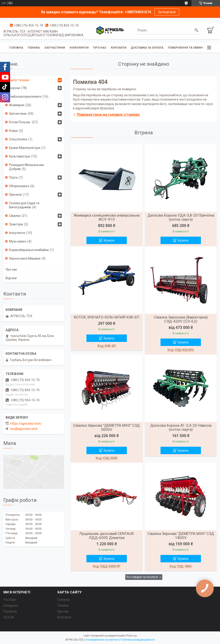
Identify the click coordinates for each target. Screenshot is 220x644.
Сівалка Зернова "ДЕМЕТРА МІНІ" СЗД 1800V (181, 536)
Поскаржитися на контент (102, 640)
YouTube (10, 600)
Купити (109, 240)
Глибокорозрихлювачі (25, 96)
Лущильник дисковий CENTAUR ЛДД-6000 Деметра (107, 536)
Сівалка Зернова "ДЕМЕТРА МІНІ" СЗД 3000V (107, 427)
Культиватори (20, 156)
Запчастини (55, 48)
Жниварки (17, 105)
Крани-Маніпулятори (25, 148)
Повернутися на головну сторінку (108, 114)
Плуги (13, 177)
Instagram (11, 606)
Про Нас (100, 48)
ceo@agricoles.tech (24, 429)
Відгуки (11, 278)
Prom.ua (132, 636)
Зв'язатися (167, 12)
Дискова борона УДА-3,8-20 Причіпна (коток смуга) (181, 217)
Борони (14, 88)
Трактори (16, 224)
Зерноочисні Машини (25, 258)
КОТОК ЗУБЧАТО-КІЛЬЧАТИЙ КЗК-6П (107, 317)
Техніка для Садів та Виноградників (24, 205)
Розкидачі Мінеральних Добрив (26, 167)
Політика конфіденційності (138, 640)
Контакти (119, 48)
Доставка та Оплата (147, 48)
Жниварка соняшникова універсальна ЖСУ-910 (107, 217)
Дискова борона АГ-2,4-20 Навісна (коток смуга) (181, 427)
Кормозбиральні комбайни (29, 250)
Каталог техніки (17, 80)
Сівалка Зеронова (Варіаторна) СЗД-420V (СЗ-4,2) (181, 319)
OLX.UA (9, 617)
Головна (16, 48)
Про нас (11, 269)
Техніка (34, 48)
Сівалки (15, 216)
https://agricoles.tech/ (26, 424)
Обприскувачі (19, 186)
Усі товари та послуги (142, 577)
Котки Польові (20, 122)
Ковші (13, 131)
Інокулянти (79, 48)
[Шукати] (196, 30)
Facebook (10, 611)
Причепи (15, 195)
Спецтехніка (18, 139)
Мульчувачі (18, 241)
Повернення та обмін (185, 48)
